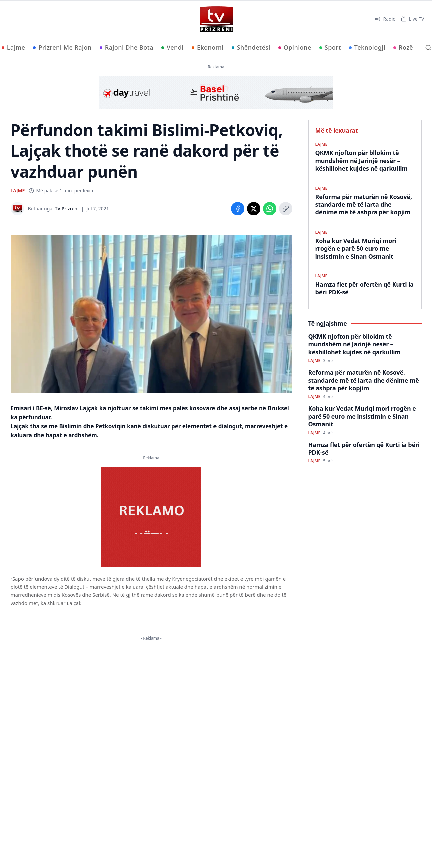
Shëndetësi (251, 47)
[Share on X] (254, 209)
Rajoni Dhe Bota (127, 47)
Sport (330, 47)
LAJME (18, 191)
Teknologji (367, 47)
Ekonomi (208, 47)
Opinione (295, 47)
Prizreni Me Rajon (62, 47)
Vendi (173, 47)
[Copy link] (286, 209)
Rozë (403, 47)
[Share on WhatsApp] (270, 209)
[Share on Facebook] (238, 209)
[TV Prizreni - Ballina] (216, 19)
